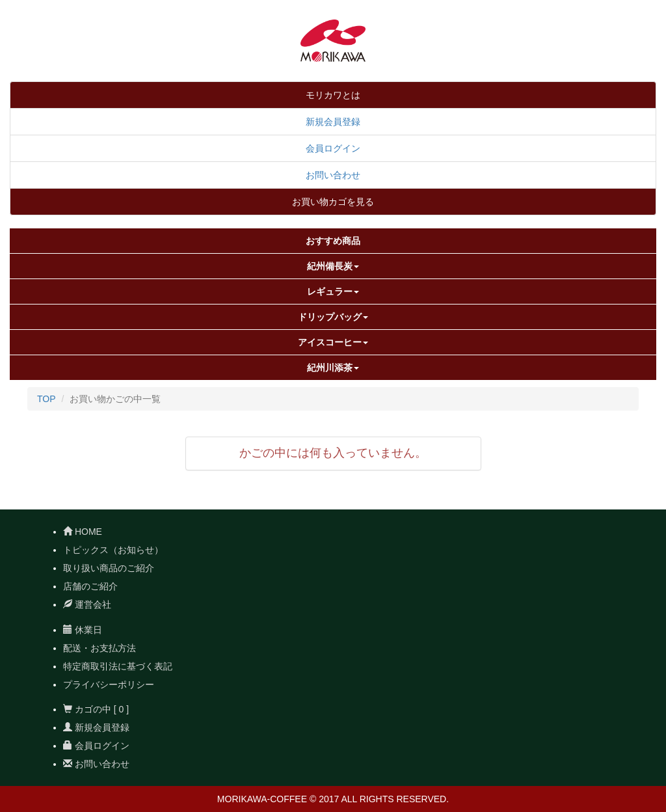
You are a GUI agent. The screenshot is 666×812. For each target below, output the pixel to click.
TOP (47, 399)
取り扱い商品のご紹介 (109, 568)
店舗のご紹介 (90, 586)
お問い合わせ (333, 175)
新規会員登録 (333, 122)
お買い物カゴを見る (333, 202)
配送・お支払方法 (100, 648)
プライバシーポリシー (109, 684)
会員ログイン (333, 148)
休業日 (83, 630)
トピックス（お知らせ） (113, 550)
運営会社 (87, 604)
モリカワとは (333, 95)
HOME (83, 532)
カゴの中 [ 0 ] (96, 709)
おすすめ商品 (333, 241)
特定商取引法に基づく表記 (118, 666)
